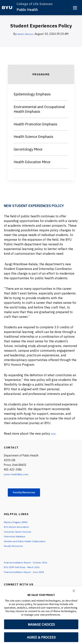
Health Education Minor (32, 162)
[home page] (7, 8)
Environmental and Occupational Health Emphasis (39, 109)
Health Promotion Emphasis (35, 124)
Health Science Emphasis (33, 137)
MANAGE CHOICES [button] (41, 624)
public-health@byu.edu (18, 474)
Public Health (27, 10)
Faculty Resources (28, 493)
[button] (74, 590)
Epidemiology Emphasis (32, 94)
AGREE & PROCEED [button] (41, 637)
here (54, 433)
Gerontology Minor (28, 149)
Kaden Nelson (25, 34)
